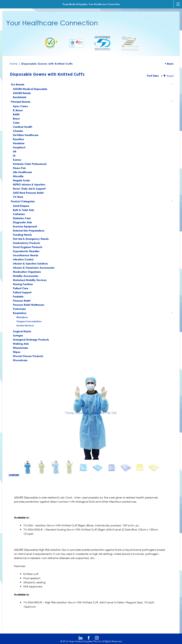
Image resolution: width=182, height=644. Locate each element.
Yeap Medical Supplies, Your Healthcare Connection (91, 4)
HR (15, 151)
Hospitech (19, 147)
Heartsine (19, 143)
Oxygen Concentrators (29, 321)
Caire (16, 123)
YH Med (18, 197)
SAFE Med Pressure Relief (28, 193)
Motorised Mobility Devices (30, 280)
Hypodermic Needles (26, 251)
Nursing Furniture (23, 284)
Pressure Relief (22, 301)
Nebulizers (22, 317)
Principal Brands (92, 102)
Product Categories (92, 202)
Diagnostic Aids (22, 222)
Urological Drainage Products (31, 340)
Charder (18, 131)
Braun (16, 118)
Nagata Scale (21, 180)
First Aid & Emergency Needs (31, 239)
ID (14, 156)
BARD (16, 114)
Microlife (18, 176)
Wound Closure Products (28, 356)
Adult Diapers (21, 206)
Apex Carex (20, 106)
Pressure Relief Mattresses (29, 305)
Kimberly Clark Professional (30, 164)
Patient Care (21, 288)
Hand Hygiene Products (28, 247)
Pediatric (18, 296)
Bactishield (20, 97)
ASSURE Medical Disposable (30, 89)
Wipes (17, 352)
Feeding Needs (22, 235)
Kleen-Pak (19, 168)
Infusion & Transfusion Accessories (34, 268)
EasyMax (18, 139)
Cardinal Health (23, 127)
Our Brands (92, 85)
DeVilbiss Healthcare (26, 135)
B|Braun (18, 110)
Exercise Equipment (25, 226)
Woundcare (20, 360)
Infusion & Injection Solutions (30, 263)
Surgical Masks (22, 331)
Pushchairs (19, 309)
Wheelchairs (20, 348)
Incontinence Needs (26, 255)
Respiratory (93, 313)
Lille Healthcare (22, 172)
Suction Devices (25, 325)
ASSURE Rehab (22, 93)
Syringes (18, 335)
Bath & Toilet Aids (23, 210)
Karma (17, 160)
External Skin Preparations (29, 230)
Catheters (19, 214)
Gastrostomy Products (26, 243)
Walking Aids (21, 344)
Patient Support (22, 292)
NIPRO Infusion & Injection (29, 184)
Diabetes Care (22, 218)
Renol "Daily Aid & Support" (30, 189)
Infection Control (23, 259)
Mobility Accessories (26, 276)
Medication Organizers (27, 272)
